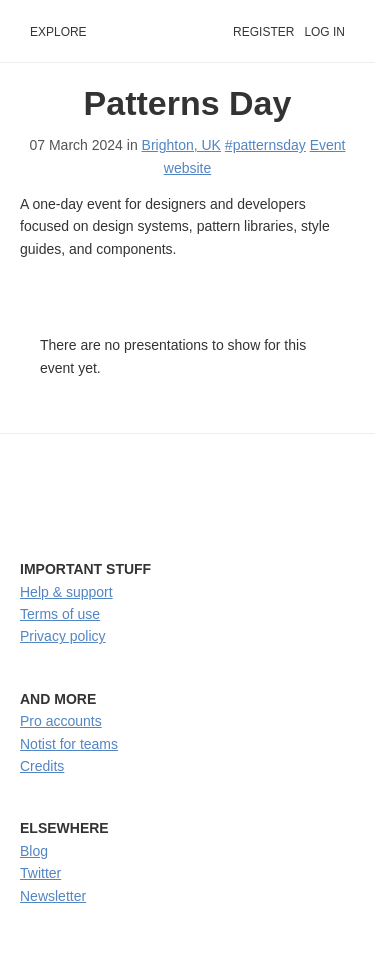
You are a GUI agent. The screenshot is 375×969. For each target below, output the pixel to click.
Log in (324, 32)
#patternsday (265, 145)
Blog (34, 851)
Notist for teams (69, 744)
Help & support (66, 592)
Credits (42, 766)
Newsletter (53, 896)
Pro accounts (61, 721)
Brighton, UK (181, 145)
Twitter (40, 873)
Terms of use (60, 614)
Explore (58, 32)
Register (263, 32)
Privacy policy (63, 636)
